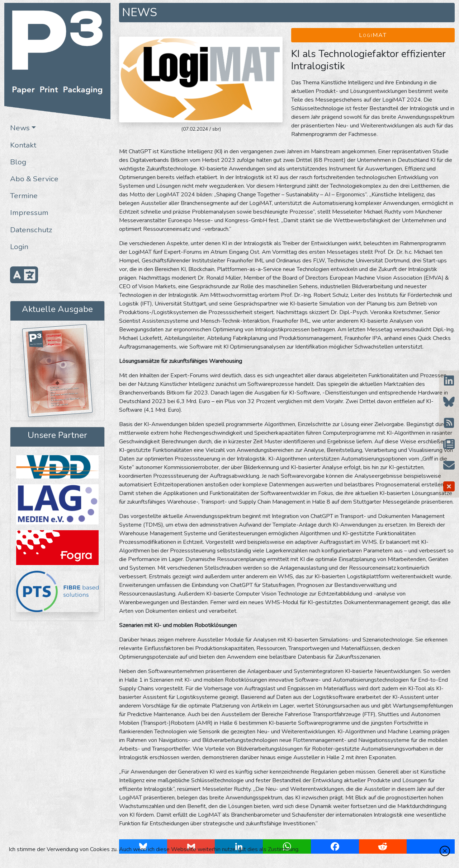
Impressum (29, 213)
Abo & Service (34, 179)
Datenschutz (31, 230)
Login (19, 247)
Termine (24, 196)
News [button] (20, 128)
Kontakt (23, 145)
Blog (18, 162)
